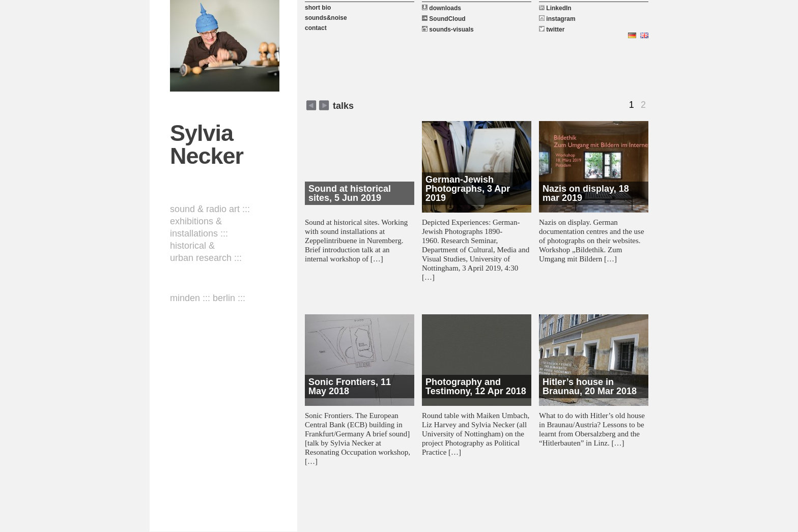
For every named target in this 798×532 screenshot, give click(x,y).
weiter (311, 105)
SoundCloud (444, 19)
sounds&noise (326, 18)
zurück (324, 105)
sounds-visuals (448, 29)
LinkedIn (555, 8)
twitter (552, 29)
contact (316, 28)
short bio (318, 8)
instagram (557, 19)
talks (343, 106)
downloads (441, 8)
